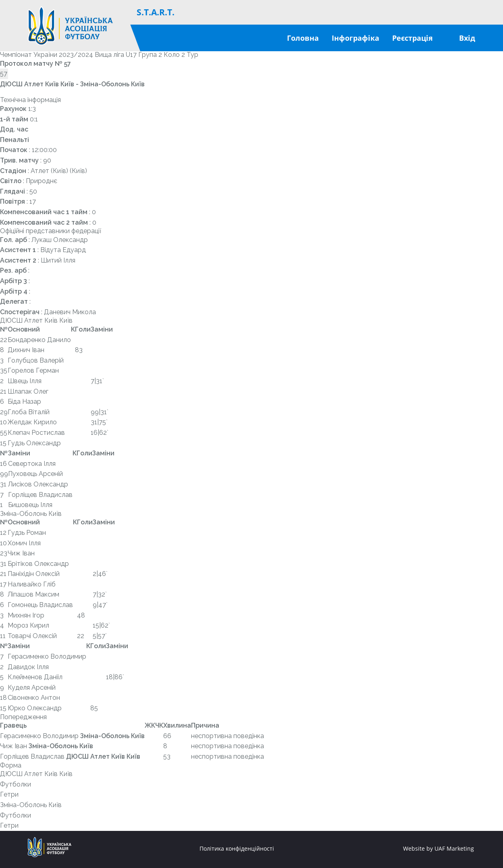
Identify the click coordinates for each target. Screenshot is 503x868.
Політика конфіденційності (237, 849)
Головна (303, 38)
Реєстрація (413, 38)
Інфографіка (355, 38)
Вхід (467, 38)
